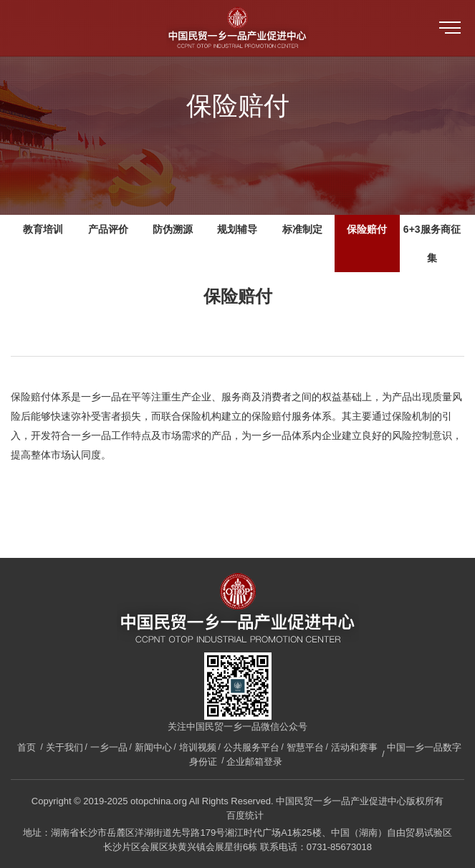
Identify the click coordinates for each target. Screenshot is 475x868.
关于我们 (64, 747)
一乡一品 (109, 747)
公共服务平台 (251, 747)
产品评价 (108, 229)
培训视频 (198, 747)
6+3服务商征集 (432, 243)
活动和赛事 (354, 747)
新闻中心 (153, 747)
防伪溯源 (173, 229)
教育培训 (43, 229)
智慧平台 (305, 747)
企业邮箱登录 (254, 762)
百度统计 (245, 815)
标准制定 (302, 229)
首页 (27, 747)
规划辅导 (237, 229)
